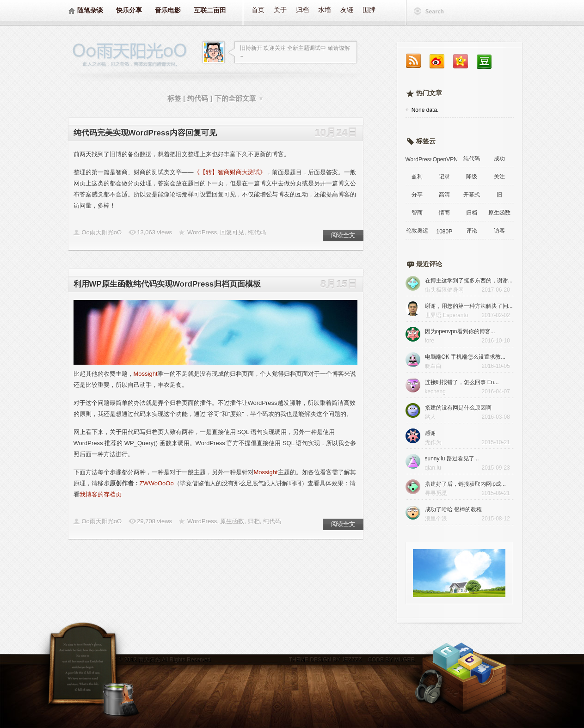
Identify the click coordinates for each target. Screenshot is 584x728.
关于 (280, 10)
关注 (499, 177)
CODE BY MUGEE (390, 660)
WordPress (202, 232)
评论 (472, 231)
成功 (499, 159)
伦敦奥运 (417, 231)
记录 (444, 177)
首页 (258, 10)
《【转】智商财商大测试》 (230, 172)
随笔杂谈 (90, 10)
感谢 (430, 433)
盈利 (417, 177)
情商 (444, 213)
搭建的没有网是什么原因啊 (458, 408)
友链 (347, 10)
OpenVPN (445, 159)
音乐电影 (168, 10)
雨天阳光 (149, 660)
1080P (444, 232)
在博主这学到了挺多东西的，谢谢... (469, 281)
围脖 (369, 10)
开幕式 (472, 195)
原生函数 (232, 521)
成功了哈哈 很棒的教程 (453, 509)
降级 (472, 177)
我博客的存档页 (101, 494)
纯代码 (257, 232)
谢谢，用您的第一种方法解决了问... (469, 306)
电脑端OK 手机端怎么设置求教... (465, 357)
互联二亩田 (210, 10)
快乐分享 (129, 10)
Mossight (146, 374)
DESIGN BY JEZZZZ (336, 660)
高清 (444, 195)
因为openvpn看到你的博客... (460, 331)
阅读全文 (343, 235)
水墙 (325, 10)
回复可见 (232, 232)
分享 (417, 195)
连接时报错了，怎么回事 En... (462, 382)
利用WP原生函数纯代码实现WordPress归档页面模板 (167, 284)
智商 (417, 213)
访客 (499, 231)
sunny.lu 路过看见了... (452, 459)
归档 (302, 10)
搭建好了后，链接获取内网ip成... (465, 484)
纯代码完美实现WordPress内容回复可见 (145, 133)
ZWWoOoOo (157, 483)
